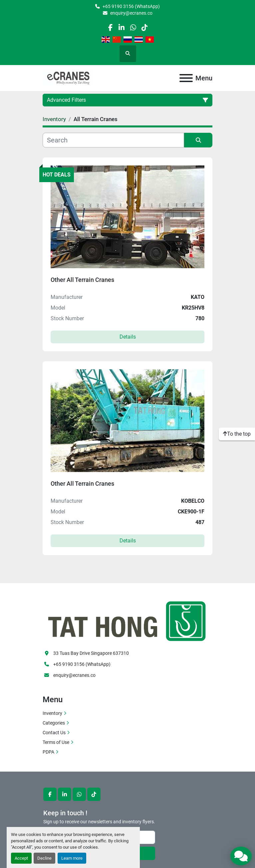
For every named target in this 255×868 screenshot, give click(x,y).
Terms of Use (56, 742)
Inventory (52, 713)
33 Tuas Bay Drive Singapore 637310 (91, 653)
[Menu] (186, 78)
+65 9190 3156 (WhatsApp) (131, 6)
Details (128, 337)
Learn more (72, 858)
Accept (21, 858)
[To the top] (237, 434)
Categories (54, 723)
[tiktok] (144, 28)
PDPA (48, 752)
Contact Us (54, 733)
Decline (44, 858)
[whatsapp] (133, 28)
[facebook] (110, 28)
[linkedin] (122, 28)
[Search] (113, 140)
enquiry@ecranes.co (131, 13)
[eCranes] (127, 620)
